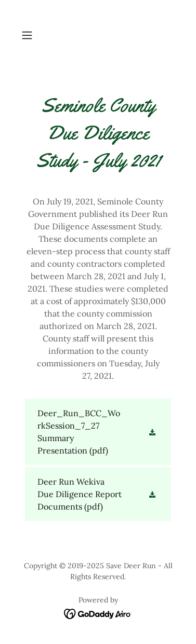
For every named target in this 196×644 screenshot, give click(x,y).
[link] (98, 432)
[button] (29, 35)
